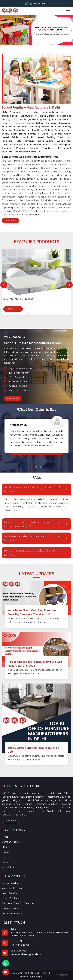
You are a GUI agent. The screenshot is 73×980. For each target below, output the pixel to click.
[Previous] (4, 285)
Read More (10, 221)
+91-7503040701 (39, 3)
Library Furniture (10, 898)
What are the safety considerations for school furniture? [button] (33, 538)
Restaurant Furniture (19, 299)
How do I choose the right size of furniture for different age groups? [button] (32, 524)
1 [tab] (31, 467)
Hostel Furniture (10, 893)
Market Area (8, 867)
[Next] (69, 285)
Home (5, 837)
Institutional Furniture (13, 888)
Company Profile (11, 842)
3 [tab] (40, 467)
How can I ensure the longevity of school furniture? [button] (30, 553)
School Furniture (11, 883)
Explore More (13, 310)
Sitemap (6, 862)
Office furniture (10, 908)
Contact (6, 857)
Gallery (6, 852)
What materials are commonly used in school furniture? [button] (32, 489)
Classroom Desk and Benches (18, 903)
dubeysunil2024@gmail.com (27, 954)
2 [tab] (36, 467)
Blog (4, 847)
